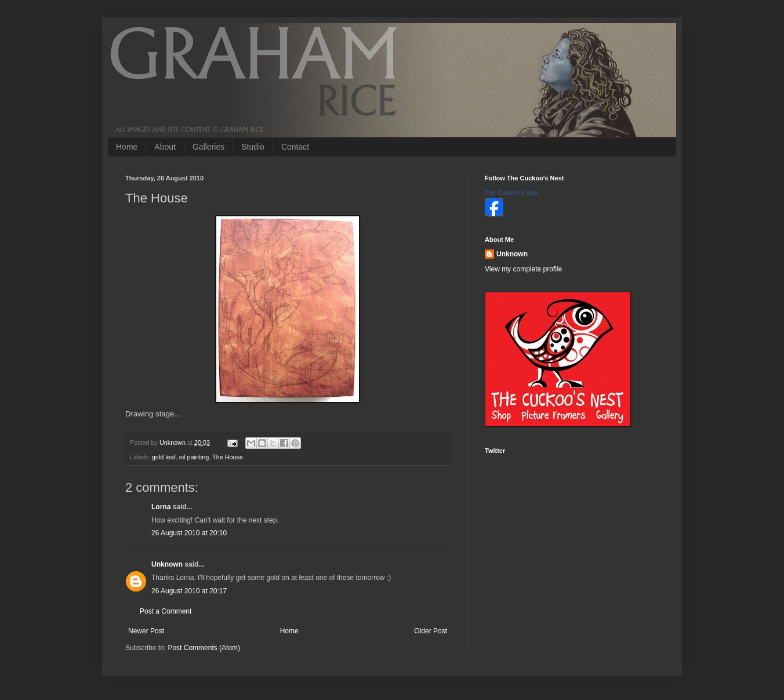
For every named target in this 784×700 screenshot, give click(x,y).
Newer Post (146, 631)
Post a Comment (166, 611)
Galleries (208, 147)
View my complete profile (523, 269)
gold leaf (164, 457)
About (165, 147)
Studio (253, 147)
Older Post (431, 631)
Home (127, 147)
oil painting (194, 457)
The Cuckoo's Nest (512, 193)
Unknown (167, 564)
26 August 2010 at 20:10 (189, 533)
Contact (295, 147)
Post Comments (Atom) (204, 648)
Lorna (161, 507)
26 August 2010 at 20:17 (189, 591)
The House (228, 457)
